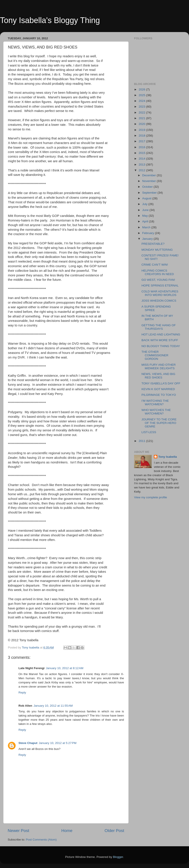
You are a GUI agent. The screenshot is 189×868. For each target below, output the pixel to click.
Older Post (114, 831)
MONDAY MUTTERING (157, 250)
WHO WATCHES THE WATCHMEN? (156, 412)
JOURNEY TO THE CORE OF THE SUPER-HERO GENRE (159, 423)
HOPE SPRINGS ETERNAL (160, 285)
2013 (142, 165)
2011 (142, 441)
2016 (142, 147)
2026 (142, 89)
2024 (142, 101)
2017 (142, 141)
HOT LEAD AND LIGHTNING (161, 334)
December (149, 175)
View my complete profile (151, 497)
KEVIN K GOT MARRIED (158, 389)
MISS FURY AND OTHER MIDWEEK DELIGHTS (159, 366)
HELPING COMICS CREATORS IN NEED (158, 272)
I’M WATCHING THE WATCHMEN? (155, 402)
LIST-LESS (149, 432)
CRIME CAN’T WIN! (155, 265)
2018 (142, 136)
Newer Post (18, 831)
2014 (142, 159)
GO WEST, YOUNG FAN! (158, 280)
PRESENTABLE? (153, 244)
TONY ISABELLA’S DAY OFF (161, 383)
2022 (142, 113)
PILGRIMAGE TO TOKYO (159, 395)
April (146, 221)
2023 (142, 107)
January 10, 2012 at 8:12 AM (65, 668)
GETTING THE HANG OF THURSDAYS (159, 327)
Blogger (118, 857)
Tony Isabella (168, 457)
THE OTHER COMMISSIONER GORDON (155, 355)
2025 (142, 95)
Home (67, 831)
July (145, 204)
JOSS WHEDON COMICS (159, 301)
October (148, 187)
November (149, 181)
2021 (142, 118)
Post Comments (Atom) (41, 840)
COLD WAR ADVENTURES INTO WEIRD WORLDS (160, 293)
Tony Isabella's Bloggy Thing (50, 20)
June (146, 210)
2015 (142, 153)
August (147, 198)
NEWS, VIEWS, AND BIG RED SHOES (158, 376)
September (150, 193)
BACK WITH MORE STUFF (160, 340)
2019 (142, 130)
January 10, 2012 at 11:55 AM (53, 706)
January (148, 239)
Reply (22, 692)
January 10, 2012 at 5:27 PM (58, 743)
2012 (142, 170)
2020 (142, 124)
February (149, 233)
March (147, 227)
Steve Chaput (28, 743)
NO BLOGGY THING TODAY (161, 346)
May (145, 216)
